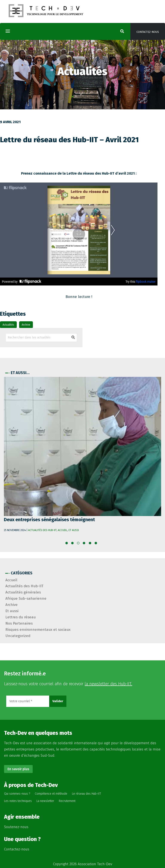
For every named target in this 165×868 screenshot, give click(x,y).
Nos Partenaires (19, 623)
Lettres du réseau (21, 617)
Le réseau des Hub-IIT (86, 794)
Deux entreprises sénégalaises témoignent (49, 520)
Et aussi (74, 530)
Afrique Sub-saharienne (26, 599)
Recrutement (67, 801)
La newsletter (45, 801)
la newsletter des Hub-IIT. (108, 684)
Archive (26, 325)
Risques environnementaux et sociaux (38, 630)
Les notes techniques (18, 801)
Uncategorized (18, 636)
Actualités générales (23, 592)
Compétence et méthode (51, 794)
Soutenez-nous (16, 827)
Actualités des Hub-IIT (42, 530)
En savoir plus (18, 769)
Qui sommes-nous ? (17, 794)
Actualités (8, 325)
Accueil (63, 530)
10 (97, 544)
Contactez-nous (148, 32)
